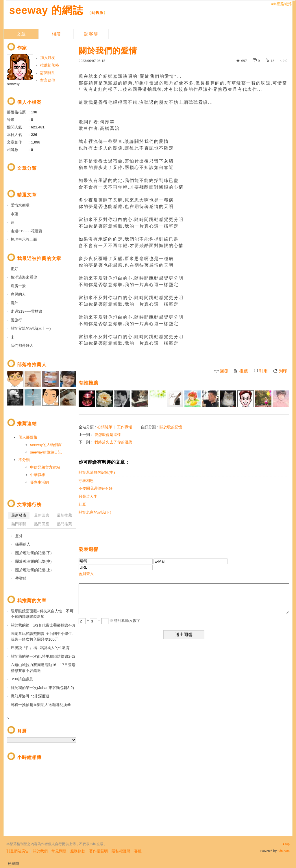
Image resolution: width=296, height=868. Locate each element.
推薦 (244, 371)
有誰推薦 (88, 383)
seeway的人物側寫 (46, 445)
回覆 (224, 371)
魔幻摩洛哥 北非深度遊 (30, 696)
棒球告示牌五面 (24, 239)
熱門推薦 (64, 524)
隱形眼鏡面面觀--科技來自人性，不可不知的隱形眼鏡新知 (42, 614)
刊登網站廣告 (18, 851)
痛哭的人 (18, 294)
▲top (286, 844)
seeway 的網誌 (46, 10)
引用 (263, 371)
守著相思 (86, 481)
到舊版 (97, 13)
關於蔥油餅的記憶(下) (34, 553)
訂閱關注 (48, 73)
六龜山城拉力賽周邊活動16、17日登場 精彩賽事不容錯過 (43, 668)
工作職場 (125, 427)
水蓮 (14, 214)
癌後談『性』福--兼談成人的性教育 (40, 648)
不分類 (24, 460)
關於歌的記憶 (171, 427)
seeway (13, 84)
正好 (14, 269)
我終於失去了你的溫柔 (113, 442)
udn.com (284, 851)
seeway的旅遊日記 (46, 452)
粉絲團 (13, 864)
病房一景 (18, 286)
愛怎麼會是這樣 (108, 435)
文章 (21, 34)
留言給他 (48, 80)
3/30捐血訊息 (22, 679)
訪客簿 (91, 34)
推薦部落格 (50, 65)
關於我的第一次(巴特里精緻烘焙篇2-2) (43, 656)
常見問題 (59, 851)
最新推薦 (64, 515)
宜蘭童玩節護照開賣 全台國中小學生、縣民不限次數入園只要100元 (43, 636)
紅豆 (82, 504)
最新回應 (42, 515)
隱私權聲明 (121, 851)
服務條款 (78, 851)
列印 (283, 371)
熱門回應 (42, 524)
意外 (14, 303)
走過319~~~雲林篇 (26, 311)
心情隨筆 (105, 427)
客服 (138, 851)
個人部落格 (28, 437)
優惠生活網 (39, 482)
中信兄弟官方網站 (45, 467)
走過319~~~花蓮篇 (26, 231)
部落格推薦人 (32, 365)
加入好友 (48, 58)
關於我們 (40, 851)
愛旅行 (16, 320)
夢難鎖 (21, 578)
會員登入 (86, 574)
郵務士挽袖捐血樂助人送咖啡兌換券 (41, 705)
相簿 (56, 34)
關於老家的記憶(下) (95, 512)
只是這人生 (88, 496)
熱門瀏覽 (19, 524)
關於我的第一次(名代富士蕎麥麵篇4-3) (43, 625)
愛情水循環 (20, 205)
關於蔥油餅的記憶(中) (97, 472)
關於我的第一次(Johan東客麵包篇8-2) (42, 688)
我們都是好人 (22, 345)
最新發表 (19, 515)
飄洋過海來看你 (24, 277)
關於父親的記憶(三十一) (31, 328)
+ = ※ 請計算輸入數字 (109, 621)
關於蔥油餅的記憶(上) (34, 570)
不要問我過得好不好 (96, 488)
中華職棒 (38, 475)
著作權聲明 (98, 851)
